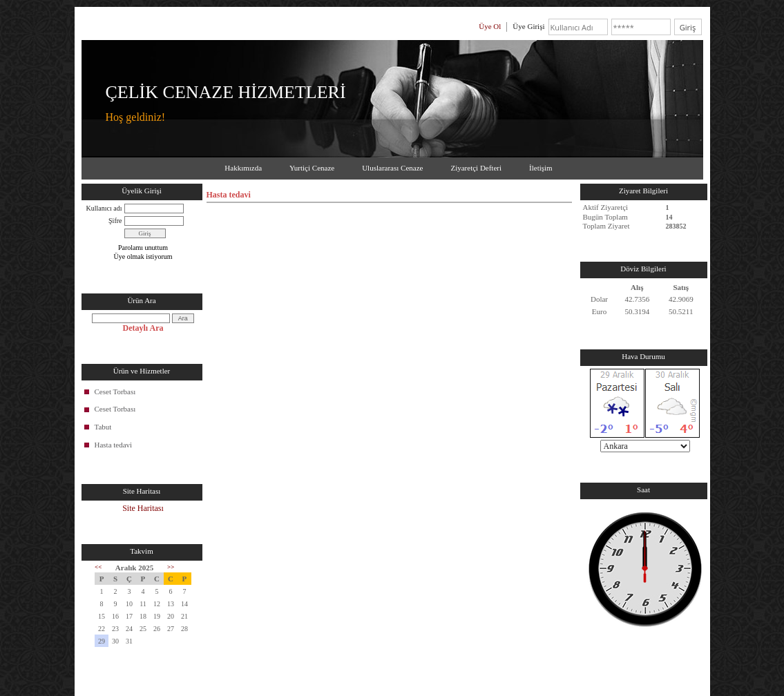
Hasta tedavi (114, 445)
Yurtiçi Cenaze (312, 168)
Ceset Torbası (115, 391)
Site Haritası (143, 508)
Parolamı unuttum (143, 248)
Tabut (103, 427)
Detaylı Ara (143, 328)
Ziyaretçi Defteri (476, 168)
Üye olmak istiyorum (143, 257)
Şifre (115, 221)
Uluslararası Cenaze (392, 168)
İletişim (541, 168)
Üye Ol (490, 26)
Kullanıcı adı (104, 208)
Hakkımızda (243, 168)
